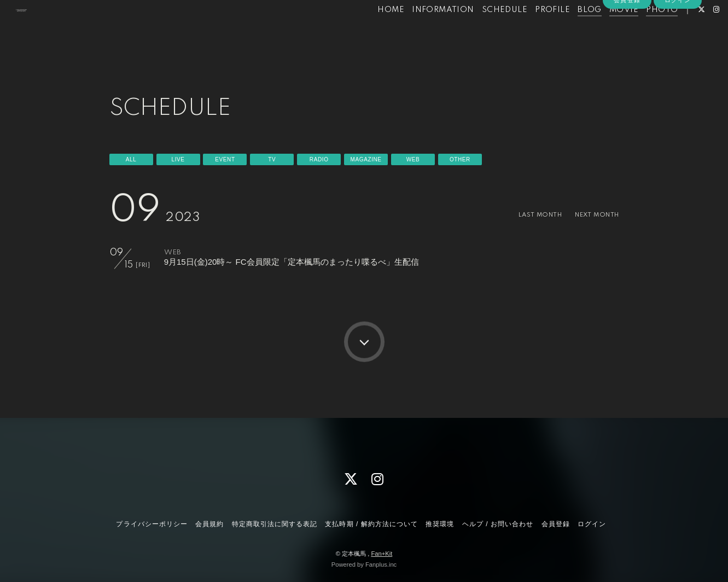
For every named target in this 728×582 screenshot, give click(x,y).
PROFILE (533, 32)
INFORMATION (424, 32)
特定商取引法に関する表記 (275, 524)
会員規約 (209, 524)
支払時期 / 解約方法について (371, 524)
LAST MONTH (526, 215)
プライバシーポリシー (152, 524)
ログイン (678, 50)
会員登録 (627, 50)
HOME (372, 32)
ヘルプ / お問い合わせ (498, 524)
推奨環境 (440, 524)
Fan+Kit (382, 554)
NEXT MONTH (592, 215)
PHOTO (643, 32)
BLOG (570, 32)
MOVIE (605, 32)
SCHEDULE (485, 32)
